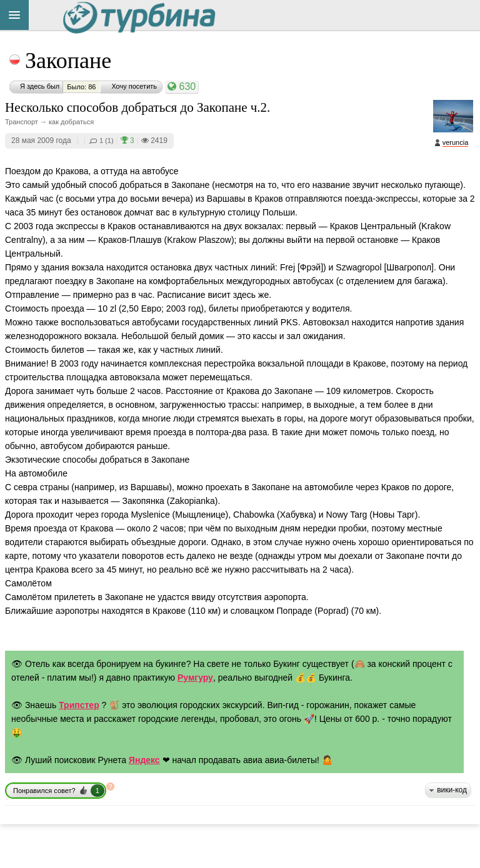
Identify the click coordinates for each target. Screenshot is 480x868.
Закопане (68, 61)
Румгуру (195, 678)
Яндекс (144, 760)
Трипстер (79, 705)
